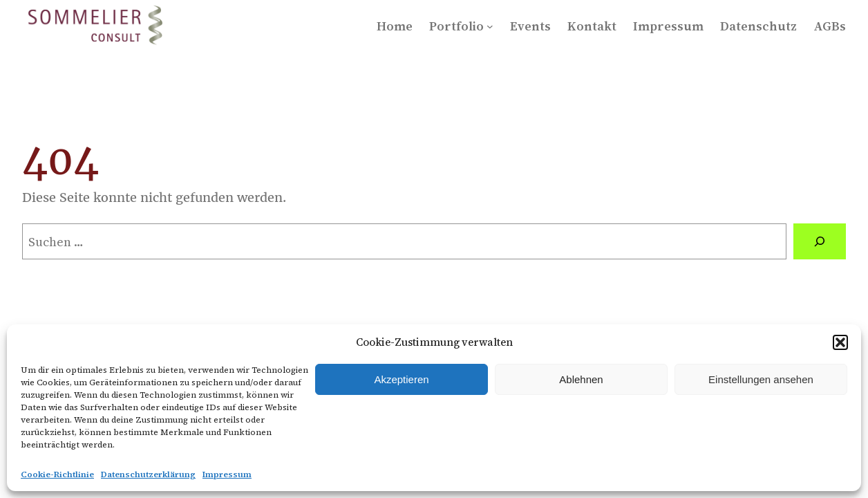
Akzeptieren (401, 379)
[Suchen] (820, 241)
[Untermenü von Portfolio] (490, 26)
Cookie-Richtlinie (57, 474)
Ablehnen (581, 379)
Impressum (227, 474)
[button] (840, 342)
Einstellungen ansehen (761, 379)
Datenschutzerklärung (148, 474)
